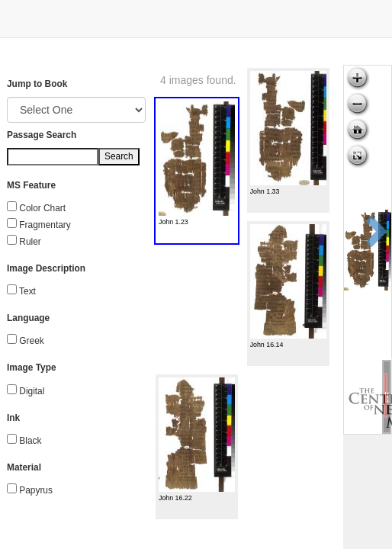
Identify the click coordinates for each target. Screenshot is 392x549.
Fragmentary (45, 225)
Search (119, 156)
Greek (31, 341)
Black (30, 441)
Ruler (30, 242)
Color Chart (42, 208)
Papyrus (36, 490)
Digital (32, 391)
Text (27, 291)
